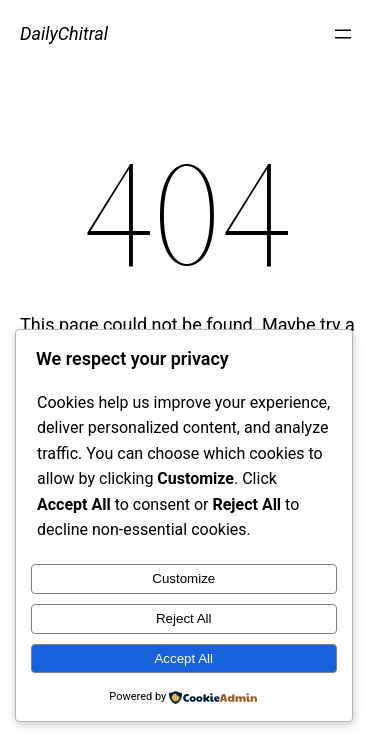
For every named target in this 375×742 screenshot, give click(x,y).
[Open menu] (343, 34)
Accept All (183, 658)
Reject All (184, 618)
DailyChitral (64, 33)
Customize (183, 578)
